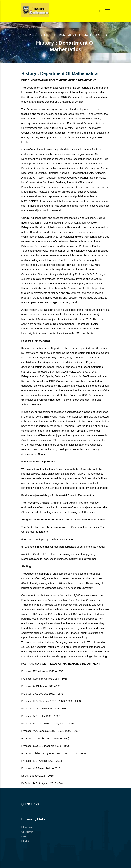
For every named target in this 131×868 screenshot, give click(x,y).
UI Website (28, 827)
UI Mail (25, 841)
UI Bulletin (27, 832)
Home (29, 35)
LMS (24, 836)
